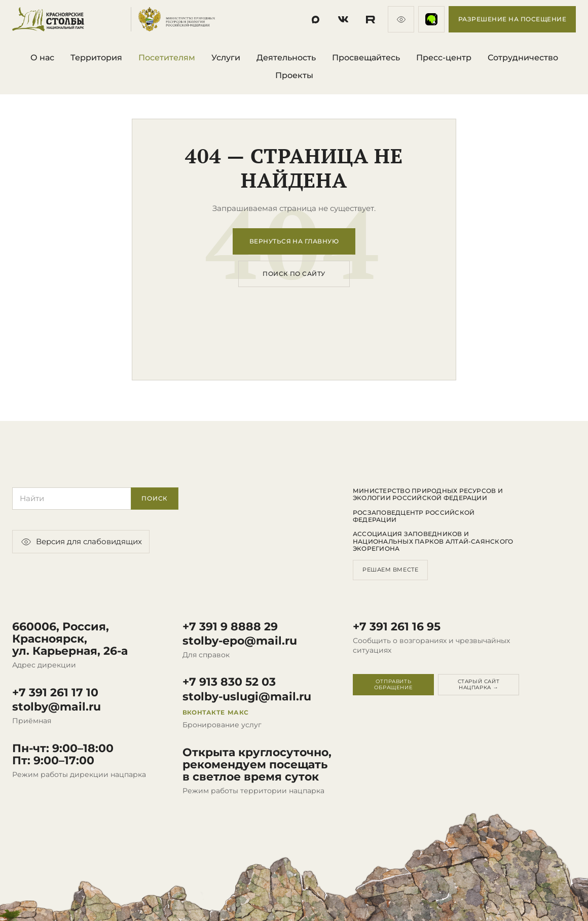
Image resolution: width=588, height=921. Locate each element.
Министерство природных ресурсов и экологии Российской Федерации (428, 494)
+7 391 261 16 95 (397, 627)
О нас (42, 58)
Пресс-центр (444, 58)
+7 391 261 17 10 (55, 693)
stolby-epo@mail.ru (240, 641)
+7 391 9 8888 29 (230, 627)
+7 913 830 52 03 (229, 682)
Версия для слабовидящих (81, 542)
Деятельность (286, 58)
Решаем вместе (390, 570)
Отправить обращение (393, 684)
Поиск (155, 498)
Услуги (226, 58)
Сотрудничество (523, 58)
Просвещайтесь (366, 58)
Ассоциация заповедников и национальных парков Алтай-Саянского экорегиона (433, 541)
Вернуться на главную (294, 241)
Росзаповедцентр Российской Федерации (414, 516)
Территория (96, 58)
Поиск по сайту (294, 274)
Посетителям (167, 58)
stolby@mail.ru (57, 707)
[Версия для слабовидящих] (401, 19)
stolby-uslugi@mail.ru (247, 697)
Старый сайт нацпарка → (479, 684)
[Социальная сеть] (316, 19)
